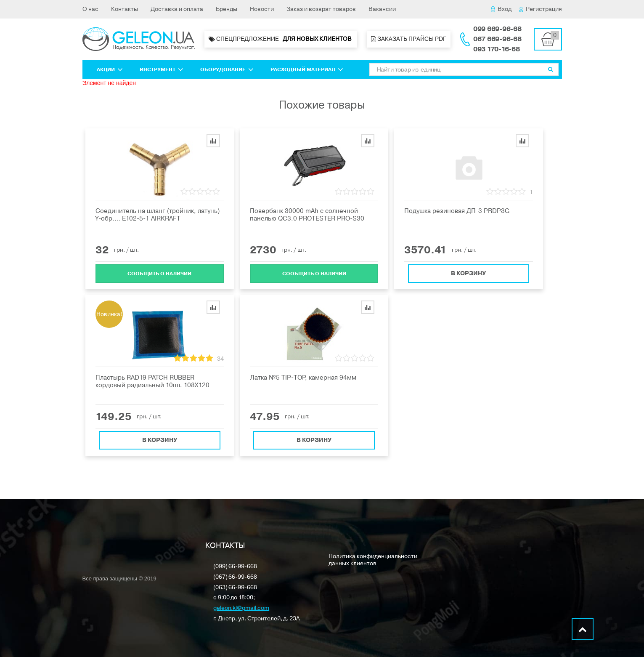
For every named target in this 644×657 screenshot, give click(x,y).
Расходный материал (307, 69)
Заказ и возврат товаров (321, 9)
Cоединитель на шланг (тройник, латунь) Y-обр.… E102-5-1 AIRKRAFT (158, 215)
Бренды (227, 9)
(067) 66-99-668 (235, 577)
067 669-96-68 (497, 39)
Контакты (125, 9)
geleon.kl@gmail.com (241, 608)
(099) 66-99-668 (235, 567)
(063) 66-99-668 (235, 588)
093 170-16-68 (497, 49)
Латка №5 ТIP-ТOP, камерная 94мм (303, 378)
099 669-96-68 (497, 29)
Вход (501, 9)
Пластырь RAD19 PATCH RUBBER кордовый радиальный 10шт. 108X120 (152, 381)
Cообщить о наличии (159, 271)
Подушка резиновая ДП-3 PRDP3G (457, 211)
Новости (262, 9)
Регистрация (541, 9)
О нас (90, 9)
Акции (110, 69)
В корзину (468, 271)
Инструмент (162, 69)
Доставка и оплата (177, 9)
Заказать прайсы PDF (409, 39)
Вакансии (382, 9)
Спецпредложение (281, 39)
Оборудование (227, 69)
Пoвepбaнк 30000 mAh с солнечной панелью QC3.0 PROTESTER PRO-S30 (307, 215)
